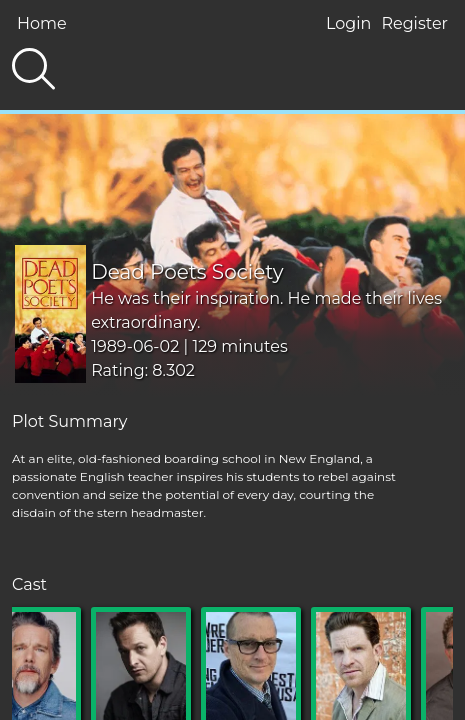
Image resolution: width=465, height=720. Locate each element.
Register (414, 23)
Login (348, 23)
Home (42, 23)
